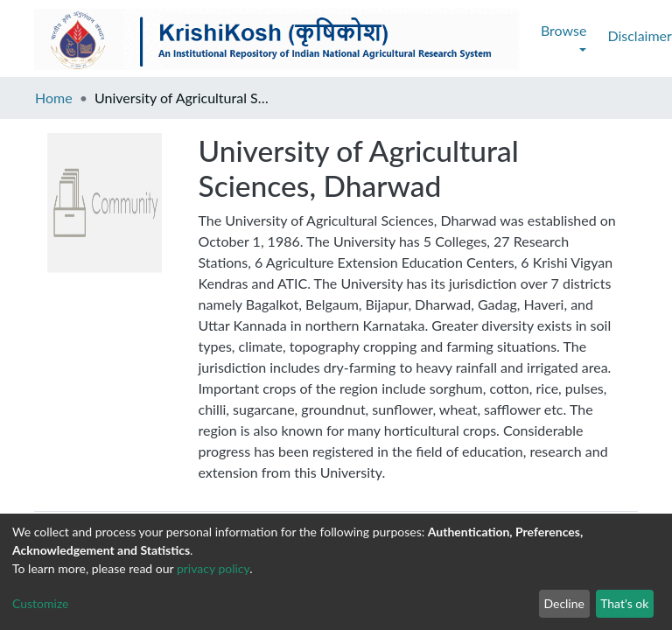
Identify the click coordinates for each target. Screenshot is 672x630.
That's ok (624, 603)
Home (54, 98)
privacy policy (213, 568)
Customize (41, 603)
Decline (564, 603)
